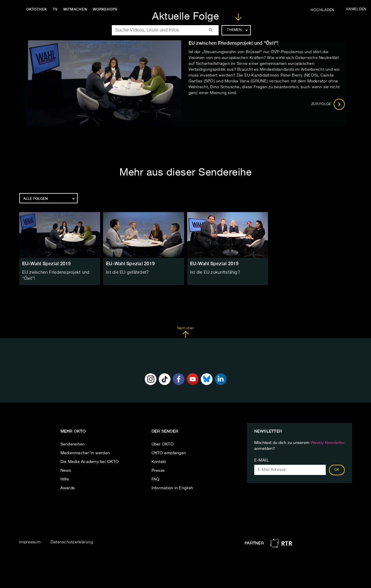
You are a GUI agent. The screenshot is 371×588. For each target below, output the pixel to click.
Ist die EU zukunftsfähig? (214, 273)
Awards (68, 487)
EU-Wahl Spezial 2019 (47, 264)
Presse (158, 470)
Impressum (30, 542)
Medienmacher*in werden (85, 452)
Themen (237, 30)
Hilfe (65, 478)
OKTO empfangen (169, 452)
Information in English (172, 487)
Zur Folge (328, 104)
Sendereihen (73, 443)
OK (337, 469)
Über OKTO (163, 443)
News (66, 470)
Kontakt (159, 461)
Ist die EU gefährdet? (126, 273)
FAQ (156, 478)
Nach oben (185, 332)
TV (57, 9)
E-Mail (262, 459)
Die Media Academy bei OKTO (90, 461)
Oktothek (38, 9)
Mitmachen (77, 9)
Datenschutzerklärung (72, 542)
